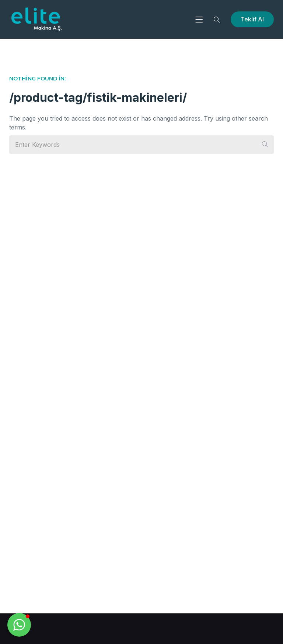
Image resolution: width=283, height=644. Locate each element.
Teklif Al (252, 19)
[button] (19, 625)
